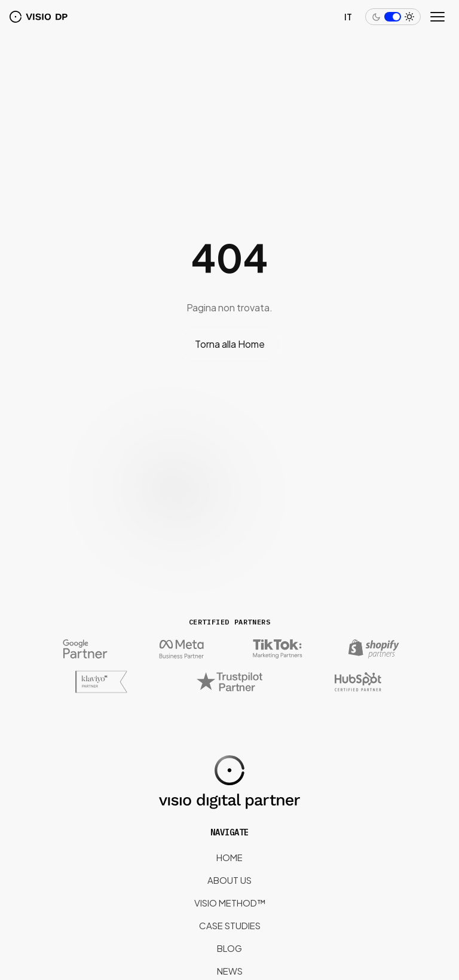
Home (229, 857)
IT (348, 17)
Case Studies (230, 925)
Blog (229, 948)
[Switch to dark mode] (393, 17)
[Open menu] (439, 17)
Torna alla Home (230, 344)
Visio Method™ (230, 903)
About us (229, 880)
